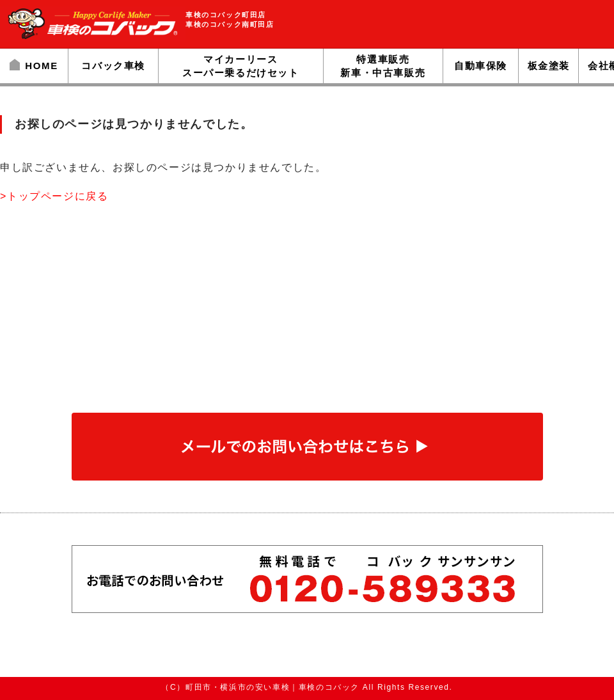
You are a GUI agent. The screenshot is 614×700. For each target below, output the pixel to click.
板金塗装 (549, 66)
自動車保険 (481, 66)
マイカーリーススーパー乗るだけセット (241, 66)
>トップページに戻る (54, 196)
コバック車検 (113, 66)
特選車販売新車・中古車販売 (383, 66)
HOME (34, 66)
